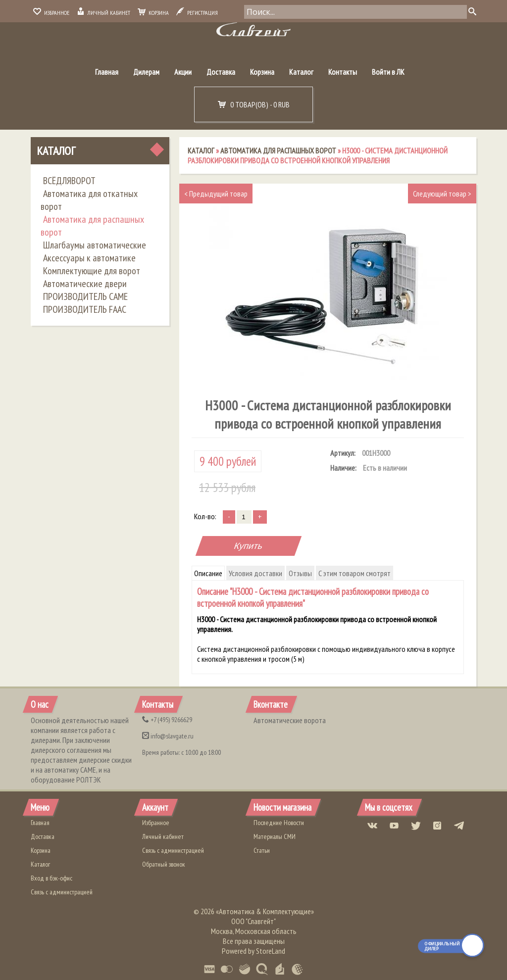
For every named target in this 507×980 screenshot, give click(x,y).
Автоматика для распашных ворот (92, 226)
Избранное (51, 13)
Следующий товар (442, 194)
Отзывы (300, 573)
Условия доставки (255, 573)
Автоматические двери (85, 284)
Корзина (153, 13)
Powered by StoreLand (253, 951)
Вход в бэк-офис (51, 878)
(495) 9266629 (167, 720)
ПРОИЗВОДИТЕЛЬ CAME (85, 296)
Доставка (221, 72)
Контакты (343, 72)
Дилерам (146, 72)
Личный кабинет (103, 13)
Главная (107, 72)
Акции (183, 72)
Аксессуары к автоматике (89, 258)
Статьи (262, 850)
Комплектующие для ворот (92, 271)
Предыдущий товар (216, 194)
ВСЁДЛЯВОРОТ (69, 181)
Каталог (301, 72)
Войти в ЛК (388, 72)
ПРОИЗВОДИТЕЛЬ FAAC (85, 309)
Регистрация (197, 13)
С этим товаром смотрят (355, 573)
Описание (208, 573)
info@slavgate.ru (168, 736)
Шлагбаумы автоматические (95, 245)
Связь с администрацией (62, 892)
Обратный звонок (164, 864)
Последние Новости (279, 823)
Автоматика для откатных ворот (89, 200)
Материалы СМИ (275, 836)
